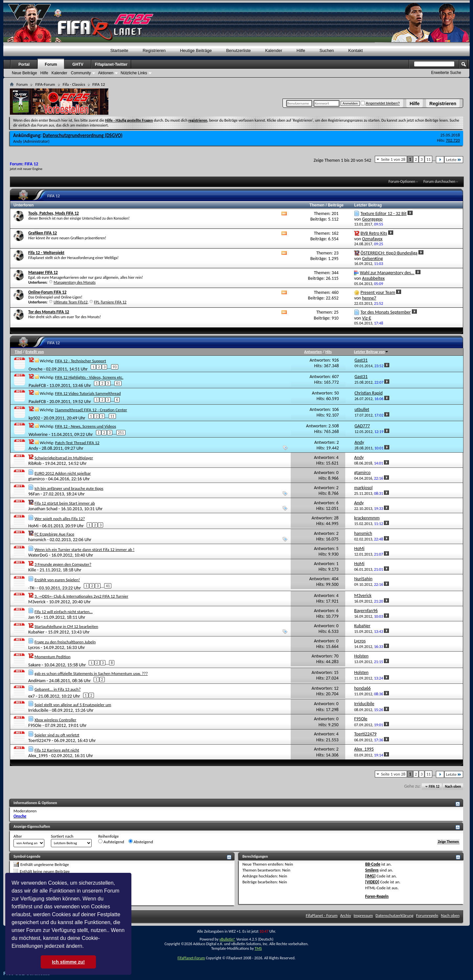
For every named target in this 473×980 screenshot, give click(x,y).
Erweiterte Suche (446, 73)
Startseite (119, 50)
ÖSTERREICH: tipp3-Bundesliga (389, 253)
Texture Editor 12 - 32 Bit (383, 214)
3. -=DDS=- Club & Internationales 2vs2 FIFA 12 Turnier (81, 596)
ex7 (32, 696)
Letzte (454, 160)
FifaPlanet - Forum (322, 915)
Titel (18, 352)
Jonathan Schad (43, 509)
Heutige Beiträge (196, 50)
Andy (18, 141)
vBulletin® (227, 939)
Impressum (363, 915)
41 (108, 586)
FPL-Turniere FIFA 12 (110, 302)
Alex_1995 (38, 756)
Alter (18, 836)
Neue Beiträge (24, 73)
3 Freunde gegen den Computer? (63, 564)
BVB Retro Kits (374, 233)
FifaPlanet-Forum (191, 958)
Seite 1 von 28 (393, 159)
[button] (86, 947)
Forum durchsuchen (439, 181)
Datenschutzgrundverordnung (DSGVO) (83, 135)
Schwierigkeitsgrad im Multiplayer (64, 458)
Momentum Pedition (53, 657)
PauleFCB (37, 385)
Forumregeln (427, 915)
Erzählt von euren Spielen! (57, 580)
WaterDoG (38, 555)
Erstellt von (34, 352)
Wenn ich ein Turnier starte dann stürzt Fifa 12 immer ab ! (84, 550)
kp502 (34, 418)
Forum (51, 64)
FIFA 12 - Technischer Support (80, 361)
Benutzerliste (238, 50)
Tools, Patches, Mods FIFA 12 (54, 213)
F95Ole (35, 725)
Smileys (372, 870)
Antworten (313, 352)
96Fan (34, 494)
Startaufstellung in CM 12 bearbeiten (66, 626)
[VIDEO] (372, 882)
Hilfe (415, 104)
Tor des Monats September (385, 312)
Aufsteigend (111, 842)
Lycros (34, 647)
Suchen (327, 50)
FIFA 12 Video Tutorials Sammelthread (88, 393)
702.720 (453, 140)
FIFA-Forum (45, 84)
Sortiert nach (62, 836)
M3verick (37, 602)
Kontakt (355, 50)
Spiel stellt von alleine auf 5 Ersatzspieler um (73, 705)
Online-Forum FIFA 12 (47, 292)
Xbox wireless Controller (55, 720)
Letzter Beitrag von (372, 352)
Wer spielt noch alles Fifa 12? (60, 519)
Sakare (34, 665)
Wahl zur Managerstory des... (387, 273)
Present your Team (378, 292)
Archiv (346, 915)
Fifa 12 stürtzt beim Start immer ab (65, 503)
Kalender (274, 50)
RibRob (35, 463)
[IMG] (371, 876)
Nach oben (453, 787)
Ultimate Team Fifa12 (70, 302)
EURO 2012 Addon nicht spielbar (63, 473)
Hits (328, 352)
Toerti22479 (39, 741)
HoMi (33, 526)
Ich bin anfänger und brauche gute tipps (69, 488)
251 (121, 433)
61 (118, 383)
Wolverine (38, 434)
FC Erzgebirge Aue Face (54, 534)
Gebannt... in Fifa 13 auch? (58, 689)
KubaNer (36, 632)
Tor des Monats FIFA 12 (49, 312)
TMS (258, 948)
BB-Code (373, 864)
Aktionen (106, 73)
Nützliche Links (134, 73)
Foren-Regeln (377, 896)
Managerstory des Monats (75, 282)
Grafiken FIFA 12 (43, 233)
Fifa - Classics (74, 84)
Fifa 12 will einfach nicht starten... (64, 612)
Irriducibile (38, 710)
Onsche (35, 369)
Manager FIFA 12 (43, 272)
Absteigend (141, 842)
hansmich (37, 540)
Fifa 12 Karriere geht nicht (57, 750)
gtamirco (36, 479)
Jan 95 (34, 617)
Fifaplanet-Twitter (111, 64)
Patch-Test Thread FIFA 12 (77, 443)
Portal (24, 64)
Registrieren (443, 104)
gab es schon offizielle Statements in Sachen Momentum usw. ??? (91, 673)
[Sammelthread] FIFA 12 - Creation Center (91, 410)
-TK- (32, 588)
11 (428, 159)
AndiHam (37, 680)
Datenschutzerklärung (394, 915)
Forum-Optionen (402, 181)
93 (115, 367)
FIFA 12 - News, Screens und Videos (85, 426)
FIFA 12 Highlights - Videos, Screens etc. (89, 377)
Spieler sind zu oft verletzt (57, 735)
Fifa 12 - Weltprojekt (46, 253)
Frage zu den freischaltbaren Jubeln (65, 642)
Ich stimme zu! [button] (68, 962)
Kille (32, 570)
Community (81, 73)
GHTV (78, 64)
